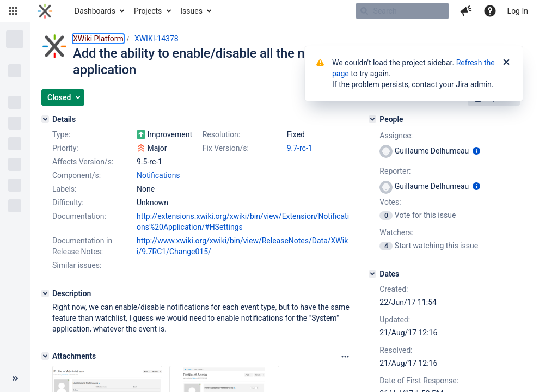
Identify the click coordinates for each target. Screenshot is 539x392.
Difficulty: (68, 203)
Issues (191, 11)
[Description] (45, 293)
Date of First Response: (419, 381)
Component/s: (76, 175)
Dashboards (95, 11)
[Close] (506, 63)
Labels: (64, 189)
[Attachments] (45, 356)
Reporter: (395, 171)
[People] (372, 119)
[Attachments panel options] (345, 357)
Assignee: (396, 136)
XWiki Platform (98, 39)
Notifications (158, 175)
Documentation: (79, 216)
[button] (13, 11)
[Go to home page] (45, 11)
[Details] (45, 119)
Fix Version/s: (226, 148)
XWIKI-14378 (157, 39)
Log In (518, 11)
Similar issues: (77, 265)
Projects (148, 11)
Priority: (65, 148)
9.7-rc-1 (300, 148)
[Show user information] (476, 151)
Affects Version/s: (83, 162)
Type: (61, 134)
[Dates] (372, 274)
